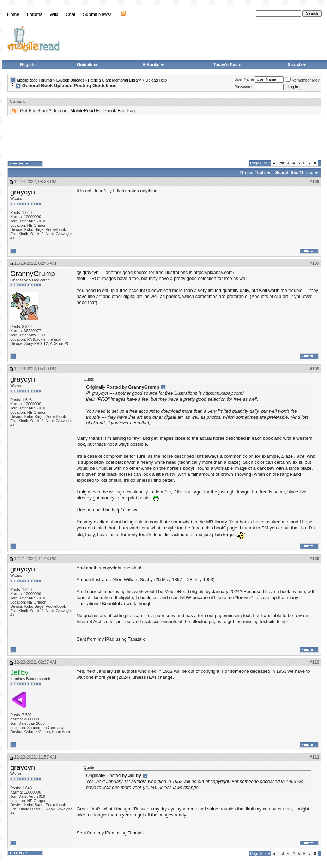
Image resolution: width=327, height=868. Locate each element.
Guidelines (88, 65)
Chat (70, 14)
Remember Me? (303, 80)
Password (243, 87)
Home (13, 14)
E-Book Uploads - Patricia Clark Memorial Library (99, 80)
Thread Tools (253, 173)
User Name (244, 79)
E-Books (153, 65)
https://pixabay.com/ (214, 272)
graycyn (23, 192)
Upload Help (156, 80)
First (278, 163)
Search (297, 65)
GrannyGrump (33, 274)
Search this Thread (295, 173)
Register (29, 65)
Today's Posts (227, 65)
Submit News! (97, 14)
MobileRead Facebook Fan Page (104, 111)
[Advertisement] (164, 138)
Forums (35, 14)
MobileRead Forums (34, 80)
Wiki (54, 14)
